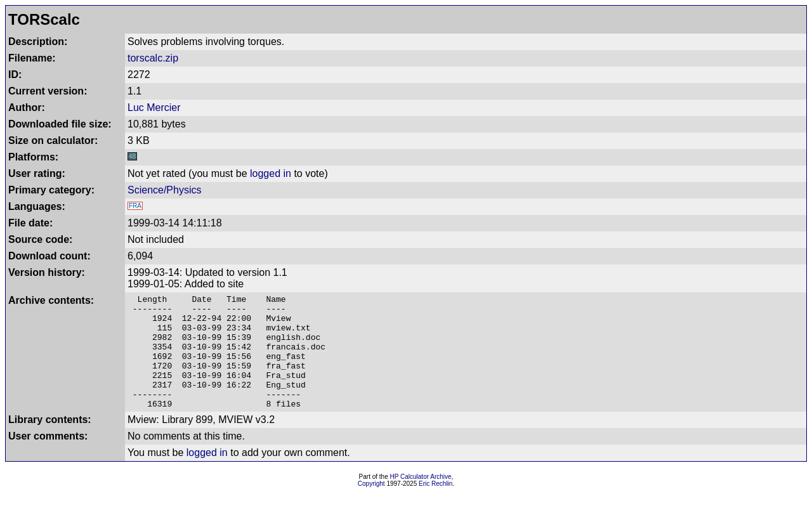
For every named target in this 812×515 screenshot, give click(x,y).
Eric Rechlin (435, 506)
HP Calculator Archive (421, 499)
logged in (271, 173)
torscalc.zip (153, 58)
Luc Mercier (154, 108)
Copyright (371, 506)
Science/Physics (165, 190)
